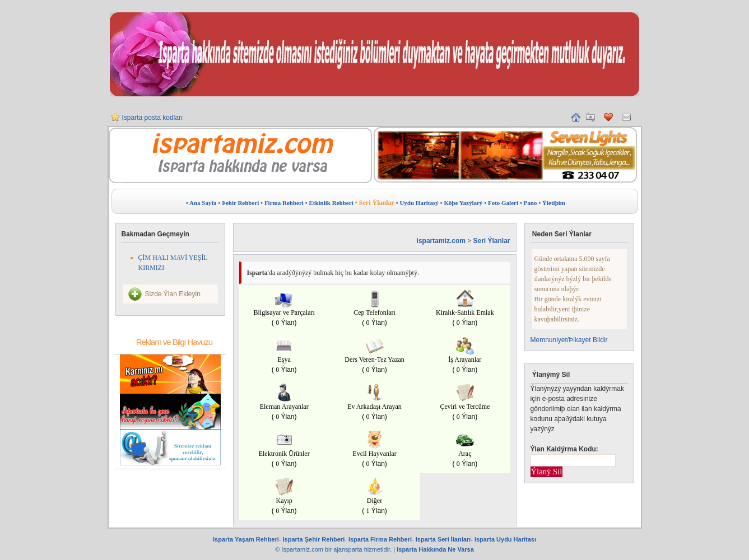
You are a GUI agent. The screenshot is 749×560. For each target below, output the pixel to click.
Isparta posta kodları (153, 118)
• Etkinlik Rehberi (329, 203)
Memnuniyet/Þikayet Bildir (569, 340)
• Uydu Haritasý (417, 203)
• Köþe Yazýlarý (462, 203)
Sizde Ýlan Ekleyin (173, 294)
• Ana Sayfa (201, 203)
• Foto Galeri (501, 203)
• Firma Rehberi (282, 203)
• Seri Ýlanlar (375, 203)
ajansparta (348, 549)
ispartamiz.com (441, 241)
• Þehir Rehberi (239, 203)
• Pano (528, 203)
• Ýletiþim (552, 203)
